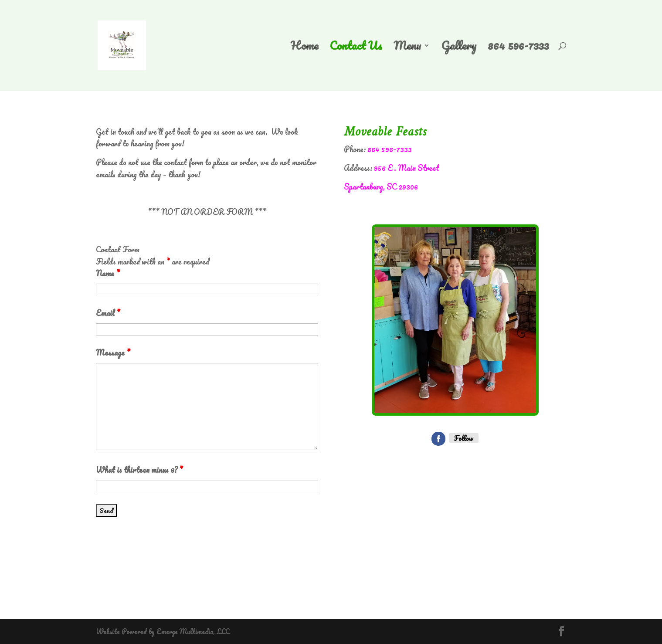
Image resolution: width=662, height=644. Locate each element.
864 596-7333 (518, 48)
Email (108, 313)
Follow (464, 438)
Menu (407, 48)
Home (304, 48)
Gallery (459, 48)
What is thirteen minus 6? (139, 470)
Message (113, 353)
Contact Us (356, 48)
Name (108, 273)
